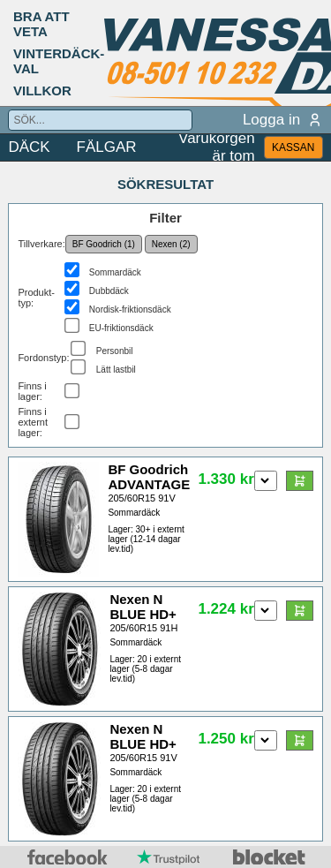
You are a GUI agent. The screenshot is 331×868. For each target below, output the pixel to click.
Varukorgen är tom (217, 147)
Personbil (115, 351)
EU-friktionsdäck (121, 328)
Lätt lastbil (116, 370)
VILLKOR (42, 91)
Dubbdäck (109, 291)
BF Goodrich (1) (104, 244)
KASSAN (293, 147)
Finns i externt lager (33, 422)
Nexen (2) (171, 244)
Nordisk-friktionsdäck (130, 309)
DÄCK (29, 147)
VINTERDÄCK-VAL (59, 61)
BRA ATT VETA (41, 24)
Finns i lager (32, 391)
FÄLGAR (107, 147)
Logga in (283, 120)
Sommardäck (115, 272)
